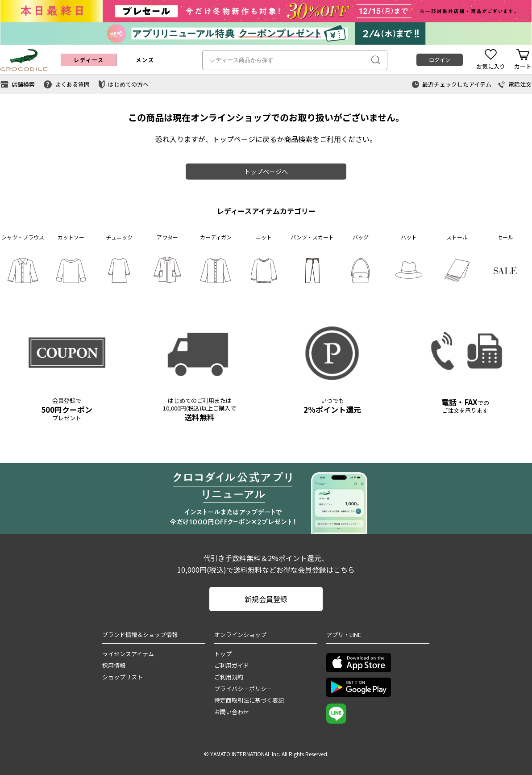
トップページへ (266, 172)
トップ (223, 654)
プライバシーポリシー (243, 689)
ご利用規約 (229, 677)
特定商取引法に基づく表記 (249, 700)
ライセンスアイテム (128, 654)
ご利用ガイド (232, 665)
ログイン (440, 60)
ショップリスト (123, 677)
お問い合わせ (232, 712)
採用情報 (114, 665)
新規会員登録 (266, 599)
